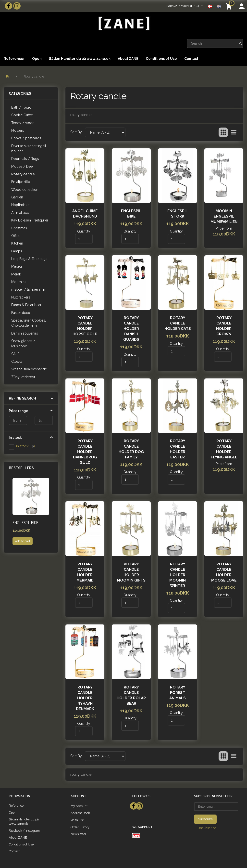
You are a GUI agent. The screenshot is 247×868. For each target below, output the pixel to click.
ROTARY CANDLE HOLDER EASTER (178, 449)
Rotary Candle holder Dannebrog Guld (85, 452)
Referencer (14, 59)
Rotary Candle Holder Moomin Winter (178, 575)
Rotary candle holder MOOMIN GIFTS (131, 572)
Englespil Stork (178, 214)
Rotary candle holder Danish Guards (131, 329)
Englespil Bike (25, 523)
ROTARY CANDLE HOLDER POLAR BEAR (131, 695)
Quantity (84, 231)
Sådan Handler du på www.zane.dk (80, 59)
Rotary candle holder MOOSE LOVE (224, 572)
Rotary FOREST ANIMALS (178, 693)
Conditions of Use (161, 59)
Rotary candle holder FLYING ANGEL (224, 449)
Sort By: (76, 132)
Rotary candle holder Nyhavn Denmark (85, 698)
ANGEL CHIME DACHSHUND (85, 214)
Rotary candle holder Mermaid (85, 572)
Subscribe (205, 819)
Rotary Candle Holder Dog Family (131, 449)
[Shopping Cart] (230, 6)
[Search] (241, 43)
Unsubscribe (207, 828)
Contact (191, 59)
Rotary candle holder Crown (224, 326)
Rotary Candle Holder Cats (178, 323)
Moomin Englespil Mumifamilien (224, 216)
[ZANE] (123, 23)
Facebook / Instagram (24, 831)
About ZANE (128, 59)
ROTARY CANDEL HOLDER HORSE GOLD (85, 326)
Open (37, 59)
